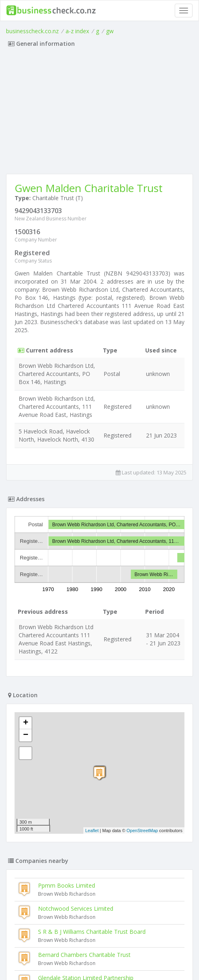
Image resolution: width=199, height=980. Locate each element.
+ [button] (26, 723)
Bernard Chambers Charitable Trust (84, 955)
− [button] (26, 735)
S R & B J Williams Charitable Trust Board (92, 932)
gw (110, 31)
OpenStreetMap (142, 831)
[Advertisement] (99, 113)
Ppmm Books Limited (67, 885)
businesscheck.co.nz (32, 31)
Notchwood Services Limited (76, 908)
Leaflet (92, 831)
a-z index (77, 31)
